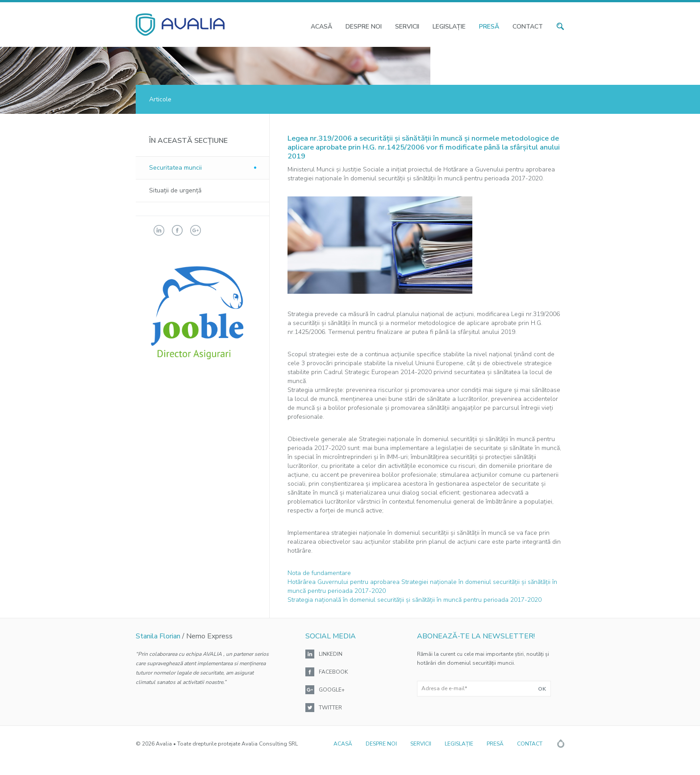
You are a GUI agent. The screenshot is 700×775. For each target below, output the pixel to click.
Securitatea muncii (175, 168)
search (560, 26)
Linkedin (331, 654)
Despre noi (364, 27)
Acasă (321, 27)
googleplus (196, 230)
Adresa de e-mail (444, 688)
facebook (177, 230)
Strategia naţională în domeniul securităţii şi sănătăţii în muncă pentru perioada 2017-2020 (415, 600)
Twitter (330, 708)
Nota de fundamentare (319, 573)
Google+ (332, 690)
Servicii (407, 27)
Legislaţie (449, 27)
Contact (528, 27)
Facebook (333, 672)
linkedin (159, 230)
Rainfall (561, 744)
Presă (489, 27)
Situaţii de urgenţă (175, 190)
